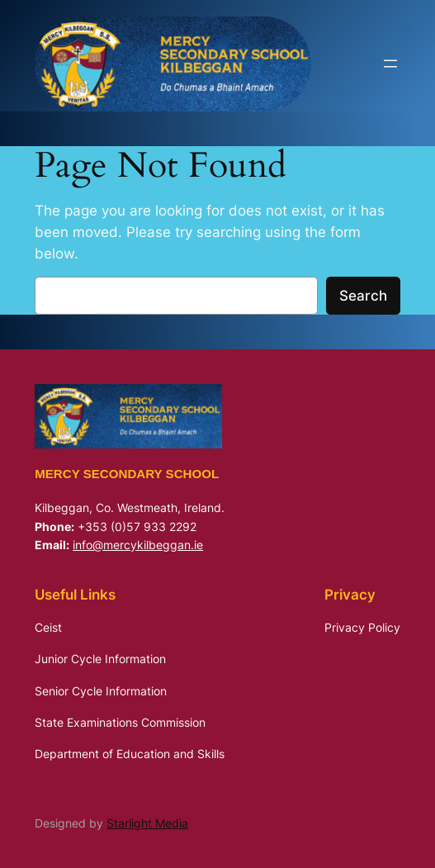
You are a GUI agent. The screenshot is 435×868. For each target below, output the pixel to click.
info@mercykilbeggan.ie (138, 545)
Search (363, 296)
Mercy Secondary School (127, 474)
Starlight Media (147, 823)
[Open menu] (390, 64)
